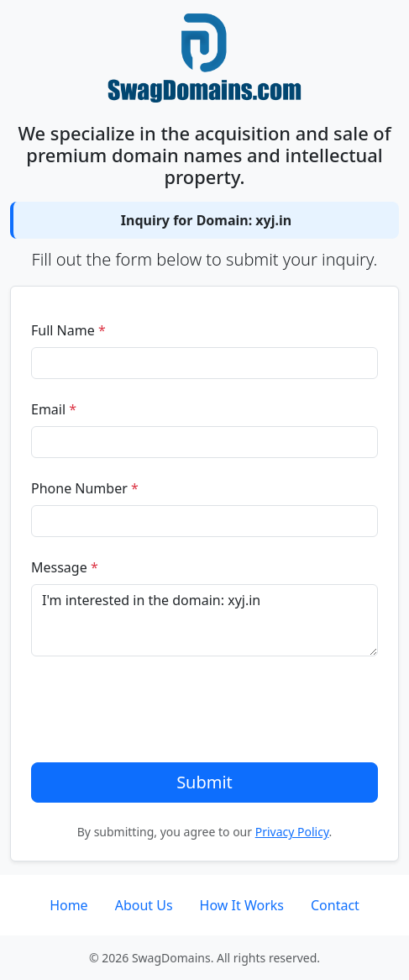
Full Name (68, 330)
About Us (144, 905)
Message (65, 567)
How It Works (242, 905)
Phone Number (85, 488)
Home (69, 905)
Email (54, 409)
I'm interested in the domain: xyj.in (204, 620)
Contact (335, 905)
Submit (204, 782)
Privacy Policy (292, 832)
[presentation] (159, 709)
